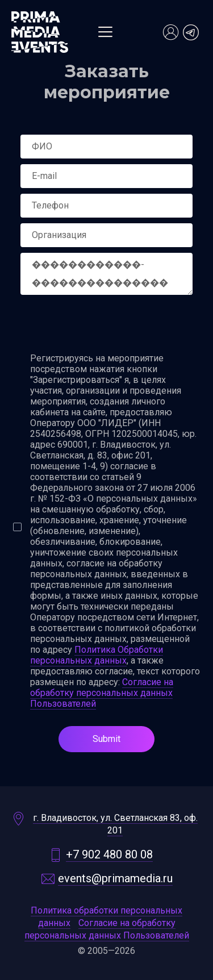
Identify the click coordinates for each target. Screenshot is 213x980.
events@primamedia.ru (115, 879)
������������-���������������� (106, 274)
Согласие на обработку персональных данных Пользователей (102, 693)
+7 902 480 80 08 (109, 855)
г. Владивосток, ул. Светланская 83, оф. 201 (115, 824)
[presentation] (107, 325)
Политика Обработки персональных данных (97, 655)
